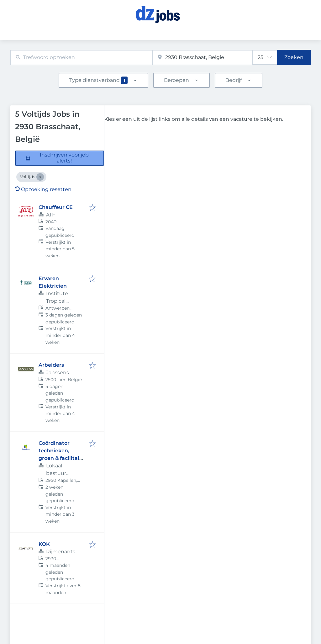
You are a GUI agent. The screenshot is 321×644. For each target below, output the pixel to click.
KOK (44, 544)
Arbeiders (51, 365)
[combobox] (81, 58)
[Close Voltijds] (40, 177)
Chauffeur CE (56, 207)
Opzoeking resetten (43, 189)
